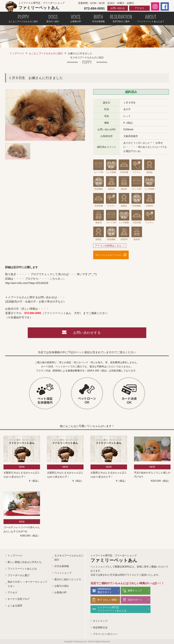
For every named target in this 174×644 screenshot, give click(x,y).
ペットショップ (63, 573)
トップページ (17, 53)
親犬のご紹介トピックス (68, 579)
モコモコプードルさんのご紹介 (69, 558)
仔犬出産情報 (62, 566)
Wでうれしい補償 (107, 600)
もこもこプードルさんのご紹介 (46, 53)
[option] (45, 115)
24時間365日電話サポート (105, 591)
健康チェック (135, 590)
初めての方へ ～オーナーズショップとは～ (27, 584)
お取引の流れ (62, 586)
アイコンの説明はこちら (108, 246)
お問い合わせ (118, 8)
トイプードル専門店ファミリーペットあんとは (112, 609)
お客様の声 (60, 592)
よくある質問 (15, 606)
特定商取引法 (100, 628)
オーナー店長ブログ (18, 599)
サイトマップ (100, 621)
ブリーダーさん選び (18, 575)
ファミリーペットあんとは (22, 569)
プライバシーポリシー (105, 634)
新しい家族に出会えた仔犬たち (25, 562)
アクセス (139, 8)
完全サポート (135, 600)
